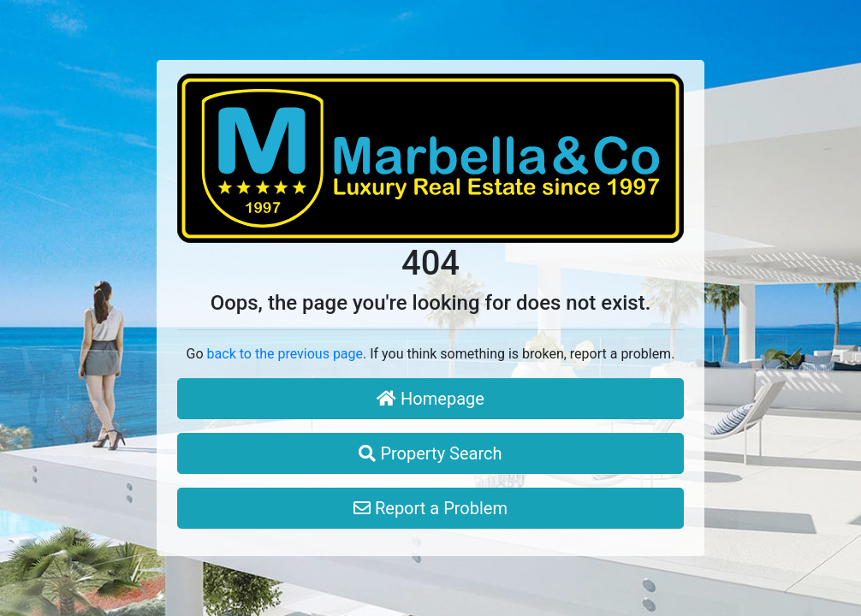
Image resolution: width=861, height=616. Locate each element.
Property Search (430, 453)
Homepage (430, 399)
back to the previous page (285, 354)
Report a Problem (430, 508)
